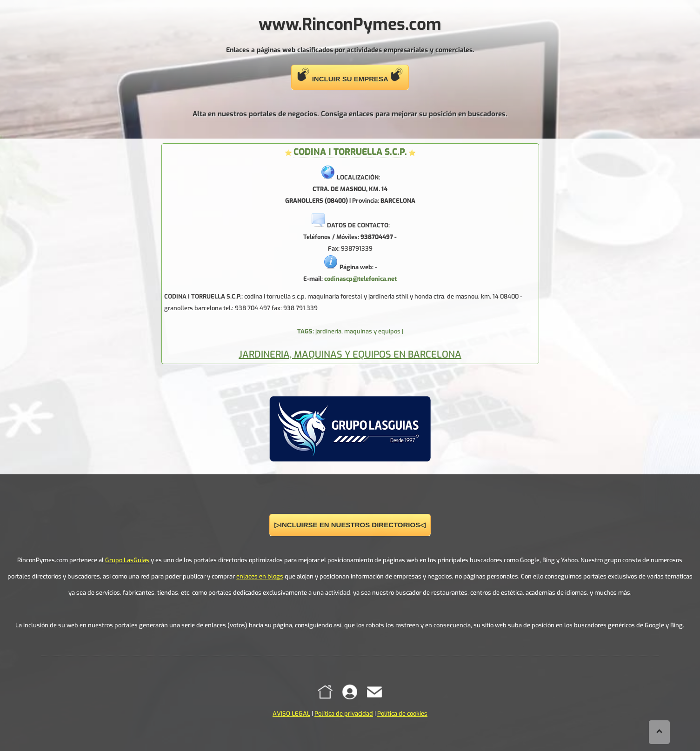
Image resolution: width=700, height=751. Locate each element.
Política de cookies (402, 714)
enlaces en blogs (260, 576)
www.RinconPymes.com (350, 24)
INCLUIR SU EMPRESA (350, 75)
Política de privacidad (344, 714)
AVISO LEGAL (291, 714)
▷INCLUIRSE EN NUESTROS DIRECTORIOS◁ (350, 525)
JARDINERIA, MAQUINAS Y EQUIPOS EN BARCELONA (350, 355)
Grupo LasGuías (127, 560)
